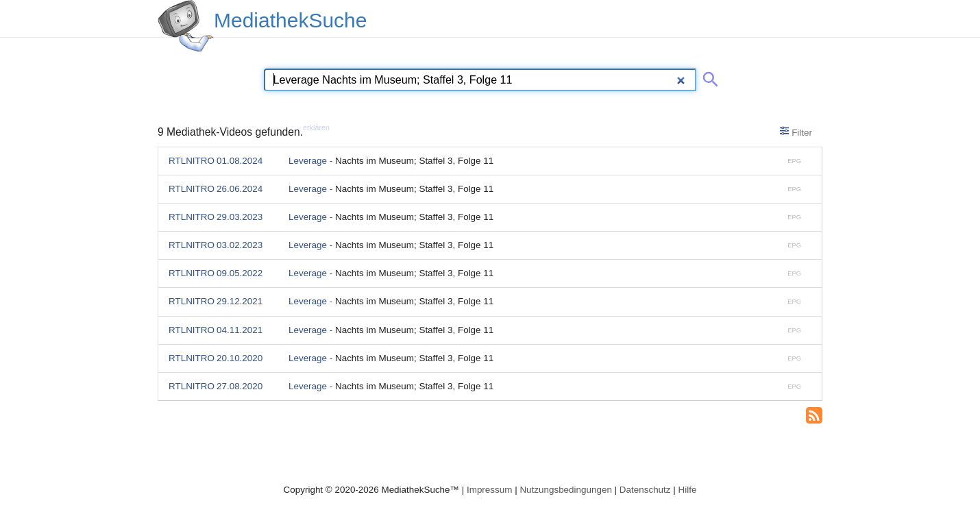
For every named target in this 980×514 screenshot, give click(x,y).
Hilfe (688, 490)
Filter (796, 132)
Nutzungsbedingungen (566, 490)
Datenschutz (645, 490)
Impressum (489, 490)
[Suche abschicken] (708, 77)
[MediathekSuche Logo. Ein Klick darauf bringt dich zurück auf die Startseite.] (186, 26)
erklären (316, 127)
